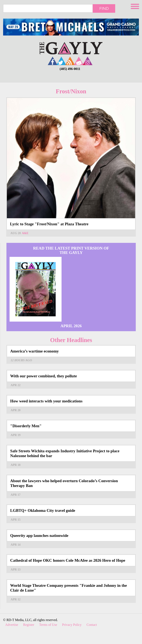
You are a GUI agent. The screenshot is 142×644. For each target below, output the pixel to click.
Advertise (12, 625)
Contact (92, 625)
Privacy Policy (72, 625)
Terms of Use (48, 625)
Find (104, 8)
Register (29, 625)
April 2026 (71, 326)
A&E (25, 233)
